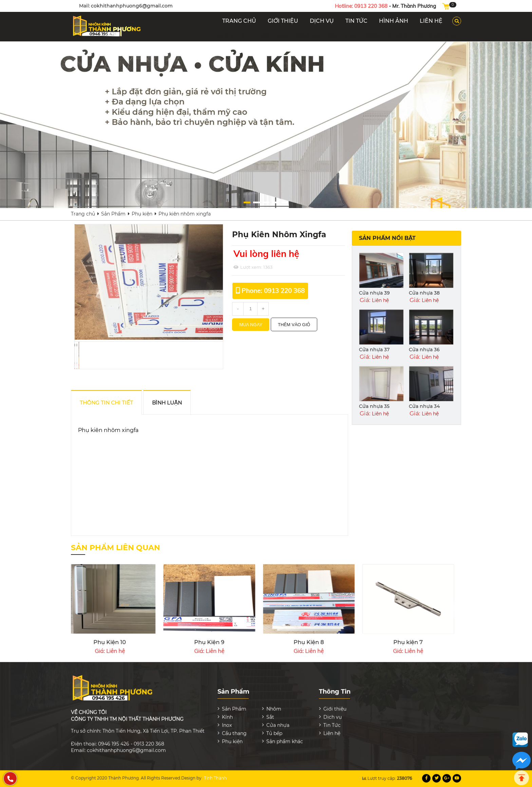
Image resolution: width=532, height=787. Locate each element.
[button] (310, 202)
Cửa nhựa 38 (424, 293)
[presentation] (454, 610)
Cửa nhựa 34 (424, 406)
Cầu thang (341, 36)
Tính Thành (215, 773)
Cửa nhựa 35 (374, 406)
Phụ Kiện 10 (435, 642)
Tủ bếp (371, 36)
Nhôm (226, 36)
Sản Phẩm (113, 214)
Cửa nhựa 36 (424, 350)
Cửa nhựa (308, 36)
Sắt (265, 36)
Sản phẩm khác (438, 36)
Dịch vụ (332, 712)
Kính (247, 36)
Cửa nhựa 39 (374, 293)
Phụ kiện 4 (235, 642)
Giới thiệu (335, 704)
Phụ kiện (399, 36)
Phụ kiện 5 (136, 642)
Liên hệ (332, 729)
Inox (282, 36)
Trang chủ (83, 214)
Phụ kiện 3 (335, 642)
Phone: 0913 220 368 (273, 291)
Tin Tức (332, 720)
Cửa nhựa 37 (374, 350)
